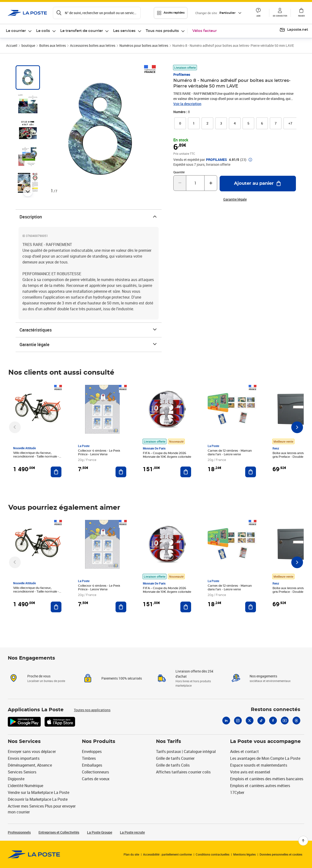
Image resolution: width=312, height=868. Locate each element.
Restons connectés (276, 710)
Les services (124, 31)
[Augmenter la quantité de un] (211, 183)
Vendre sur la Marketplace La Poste (39, 792)
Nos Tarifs (169, 741)
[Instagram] (238, 721)
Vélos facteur (205, 31)
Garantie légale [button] (235, 199)
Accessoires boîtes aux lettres (93, 45)
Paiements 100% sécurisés (122, 678)
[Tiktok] (261, 721)
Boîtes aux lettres (53, 45)
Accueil (12, 45)
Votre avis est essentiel (250, 772)
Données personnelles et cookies (281, 854)
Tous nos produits (162, 31)
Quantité (179, 172)
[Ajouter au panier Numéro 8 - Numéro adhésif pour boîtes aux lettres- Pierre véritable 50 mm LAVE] (258, 184)
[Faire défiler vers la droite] (297, 427)
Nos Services (24, 741)
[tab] (28, 78)
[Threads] (296, 721)
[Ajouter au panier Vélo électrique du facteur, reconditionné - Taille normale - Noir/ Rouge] (56, 472)
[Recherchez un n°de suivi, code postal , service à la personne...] (97, 13)
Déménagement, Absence (30, 765)
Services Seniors (22, 772)
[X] (250, 721)
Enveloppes (92, 751)
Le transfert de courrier (82, 31)
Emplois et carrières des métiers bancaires (267, 779)
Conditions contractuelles (213, 854)
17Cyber (237, 792)
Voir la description (187, 104)
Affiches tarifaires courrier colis (183, 772)
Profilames (182, 74)
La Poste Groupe (100, 832)
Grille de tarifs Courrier (175, 758)
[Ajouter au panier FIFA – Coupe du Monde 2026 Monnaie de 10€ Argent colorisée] (186, 472)
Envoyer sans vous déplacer (32, 751)
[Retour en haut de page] (303, 841)
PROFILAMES (216, 160)
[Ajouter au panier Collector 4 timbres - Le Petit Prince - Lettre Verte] (121, 472)
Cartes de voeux (96, 779)
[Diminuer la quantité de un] (180, 183)
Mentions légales (244, 854)
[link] (180, 123)
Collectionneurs (95, 772)
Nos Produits (99, 741)
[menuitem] (19, 31)
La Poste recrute (132, 832)
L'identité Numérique (25, 786)
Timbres (89, 758)
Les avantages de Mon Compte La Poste (265, 758)
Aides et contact (244, 751)
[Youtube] (285, 721)
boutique (28, 45)
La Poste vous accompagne (265, 741)
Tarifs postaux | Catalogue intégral (186, 751)
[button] (258, 13)
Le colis (43, 31)
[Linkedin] (226, 721)
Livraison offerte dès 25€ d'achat (194, 674)
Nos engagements (263, 676)
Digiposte (16, 779)
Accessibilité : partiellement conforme (167, 854)
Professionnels (19, 832)
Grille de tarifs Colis (173, 765)
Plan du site (131, 854)
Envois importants (24, 758)
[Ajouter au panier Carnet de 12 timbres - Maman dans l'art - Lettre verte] (251, 472)
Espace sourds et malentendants (259, 765)
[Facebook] (273, 721)
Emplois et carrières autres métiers (260, 786)
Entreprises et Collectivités (59, 832)
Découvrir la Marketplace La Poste (38, 799)
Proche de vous (39, 676)
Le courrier (16, 31)
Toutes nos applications (92, 710)
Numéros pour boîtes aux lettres (144, 45)
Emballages (92, 765)
